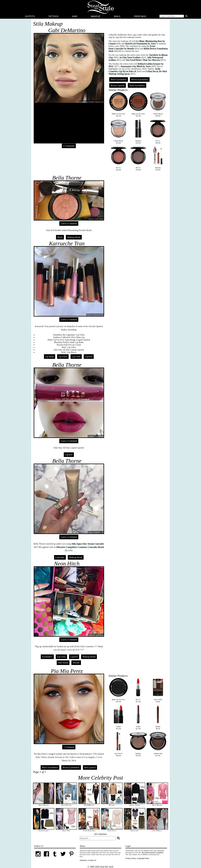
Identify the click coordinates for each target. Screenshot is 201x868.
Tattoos (53, 16)
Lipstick (89, 357)
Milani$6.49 (158, 717)
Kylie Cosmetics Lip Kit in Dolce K (134, 70)
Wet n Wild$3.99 (158, 690)
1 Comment (69, 747)
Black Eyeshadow (119, 79)
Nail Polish (63, 663)
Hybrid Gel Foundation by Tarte (140, 44)
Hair (75, 16)
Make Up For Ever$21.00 (119, 104)
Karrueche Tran (67, 243)
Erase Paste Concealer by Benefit (132, 47)
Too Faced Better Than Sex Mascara (143, 60)
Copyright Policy (143, 858)
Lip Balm (50, 357)
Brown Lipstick (118, 85)
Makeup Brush (74, 237)
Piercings (140, 16)
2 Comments (69, 146)
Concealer (60, 557)
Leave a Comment (69, 223)
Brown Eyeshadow (140, 79)
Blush (60, 237)
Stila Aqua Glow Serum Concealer (88, 544)
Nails (117, 16)
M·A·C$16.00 (158, 132)
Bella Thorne (67, 178)
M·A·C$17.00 (138, 690)
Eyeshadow (47, 657)
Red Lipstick (90, 767)
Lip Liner (76, 357)
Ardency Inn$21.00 (158, 744)
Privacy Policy (131, 858)
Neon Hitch (67, 564)
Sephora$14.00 (138, 132)
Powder (76, 663)
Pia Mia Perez (67, 671)
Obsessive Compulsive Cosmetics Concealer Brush (80, 547)
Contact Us (92, 860)
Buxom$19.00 (158, 158)
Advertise (83, 860)
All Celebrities (100, 834)
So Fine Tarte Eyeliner (130, 57)
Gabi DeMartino (67, 30)
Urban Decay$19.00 (158, 104)
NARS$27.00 (119, 717)
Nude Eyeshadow (137, 85)
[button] (174, 16)
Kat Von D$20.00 (119, 744)
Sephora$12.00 (138, 744)
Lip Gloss (63, 357)
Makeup (96, 16)
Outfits (30, 16)
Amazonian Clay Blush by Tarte (136, 66)
